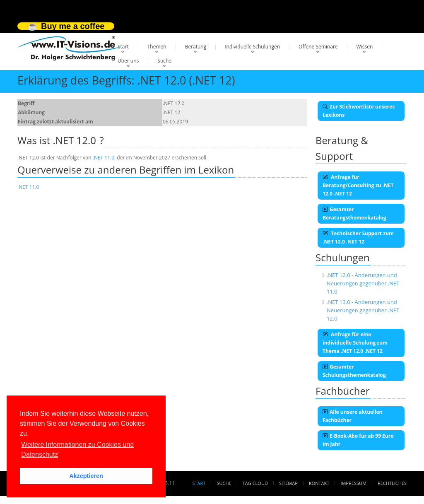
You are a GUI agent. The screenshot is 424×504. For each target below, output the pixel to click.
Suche (164, 61)
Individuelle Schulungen (252, 47)
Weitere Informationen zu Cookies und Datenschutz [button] (77, 450)
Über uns (128, 61)
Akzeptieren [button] (86, 476)
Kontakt (319, 483)
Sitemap (288, 483)
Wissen (365, 47)
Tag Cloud (255, 483)
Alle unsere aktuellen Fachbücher (352, 416)
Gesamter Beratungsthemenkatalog (354, 213)
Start (123, 47)
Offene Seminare (318, 47)
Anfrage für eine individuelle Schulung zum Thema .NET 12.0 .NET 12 (355, 343)
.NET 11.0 (104, 158)
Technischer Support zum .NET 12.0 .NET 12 (358, 238)
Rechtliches (392, 483)
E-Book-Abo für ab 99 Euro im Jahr (358, 440)
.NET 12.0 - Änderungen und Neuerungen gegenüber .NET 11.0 (363, 283)
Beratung (196, 47)
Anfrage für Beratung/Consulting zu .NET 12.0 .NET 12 (358, 185)
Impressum (353, 483)
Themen (157, 47)
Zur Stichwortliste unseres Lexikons (359, 111)
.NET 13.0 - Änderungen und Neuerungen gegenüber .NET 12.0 (363, 310)
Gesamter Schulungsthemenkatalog (354, 371)
